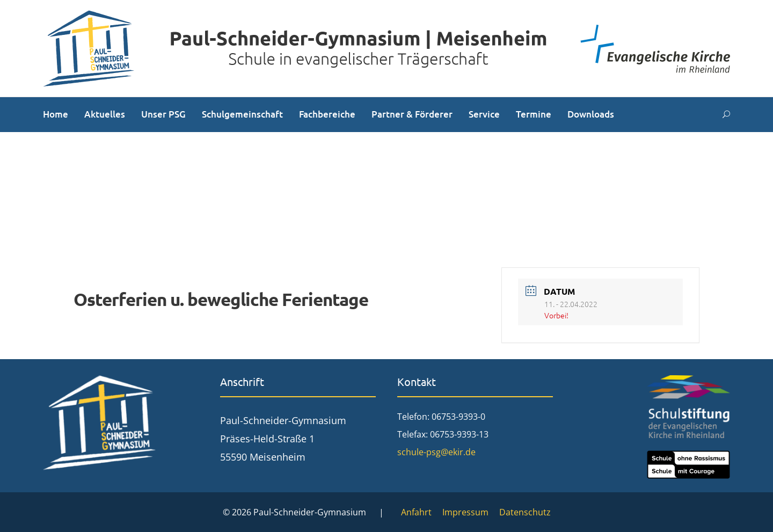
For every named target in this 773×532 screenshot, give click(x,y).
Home (56, 114)
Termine (534, 114)
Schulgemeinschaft (242, 114)
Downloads (591, 114)
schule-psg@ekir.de (436, 452)
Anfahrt (416, 512)
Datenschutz (525, 512)
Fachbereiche (327, 114)
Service (484, 114)
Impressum (465, 512)
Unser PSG (163, 114)
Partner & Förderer (412, 114)
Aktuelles (105, 114)
